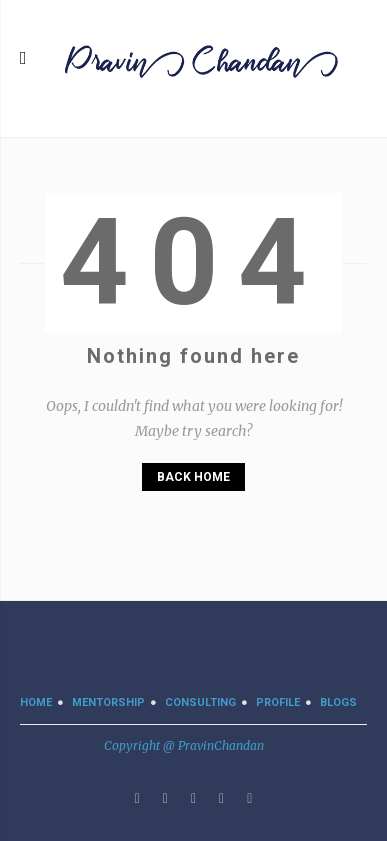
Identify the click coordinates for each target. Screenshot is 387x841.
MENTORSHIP (108, 702)
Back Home (193, 477)
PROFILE (278, 702)
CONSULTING (200, 702)
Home (36, 702)
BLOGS (338, 702)
